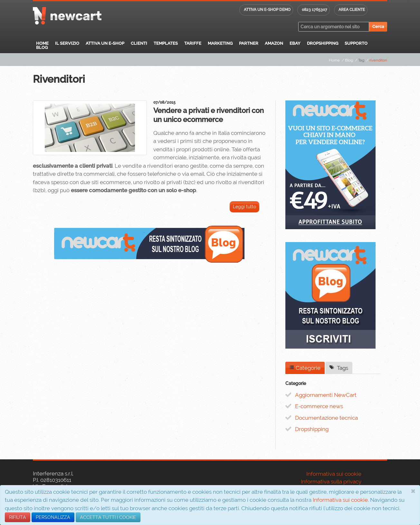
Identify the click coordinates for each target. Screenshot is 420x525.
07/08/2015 (164, 102)
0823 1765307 (315, 10)
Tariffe (193, 43)
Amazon (274, 43)
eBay (295, 43)
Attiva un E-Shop (105, 43)
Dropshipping (323, 43)
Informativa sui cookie (340, 500)
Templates (166, 43)
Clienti (139, 43)
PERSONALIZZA (53, 517)
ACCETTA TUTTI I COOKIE (108, 517)
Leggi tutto (244, 207)
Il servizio (67, 43)
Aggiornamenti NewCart (326, 395)
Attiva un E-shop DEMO (267, 10)
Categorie (305, 368)
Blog (42, 47)
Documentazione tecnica (326, 418)
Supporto (356, 43)
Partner (249, 43)
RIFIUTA (18, 517)
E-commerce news (319, 406)
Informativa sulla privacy (331, 482)
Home (42, 43)
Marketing (220, 43)
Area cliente (352, 10)
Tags (339, 368)
